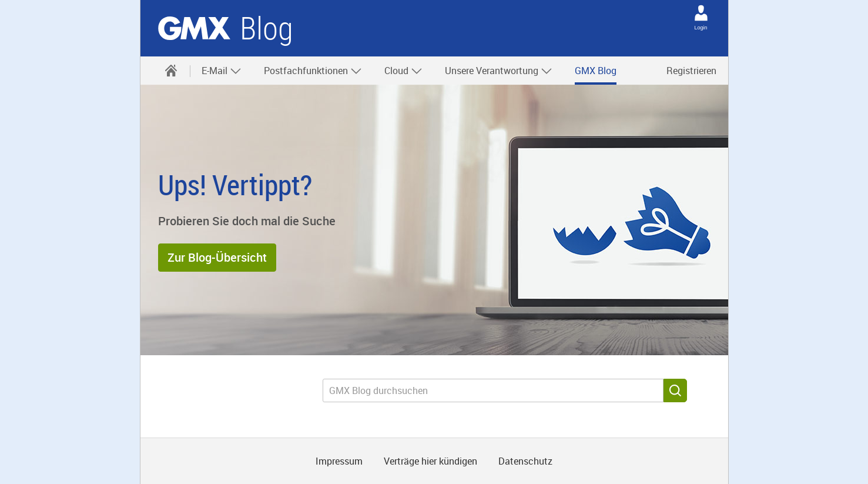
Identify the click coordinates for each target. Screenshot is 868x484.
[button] (217, 258)
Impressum (339, 461)
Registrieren (691, 71)
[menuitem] (171, 71)
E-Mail (222, 71)
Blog (267, 29)
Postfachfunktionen (313, 71)
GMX (194, 28)
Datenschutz (525, 461)
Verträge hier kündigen (430, 461)
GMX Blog (596, 71)
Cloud (403, 71)
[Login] (701, 13)
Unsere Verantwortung (499, 71)
